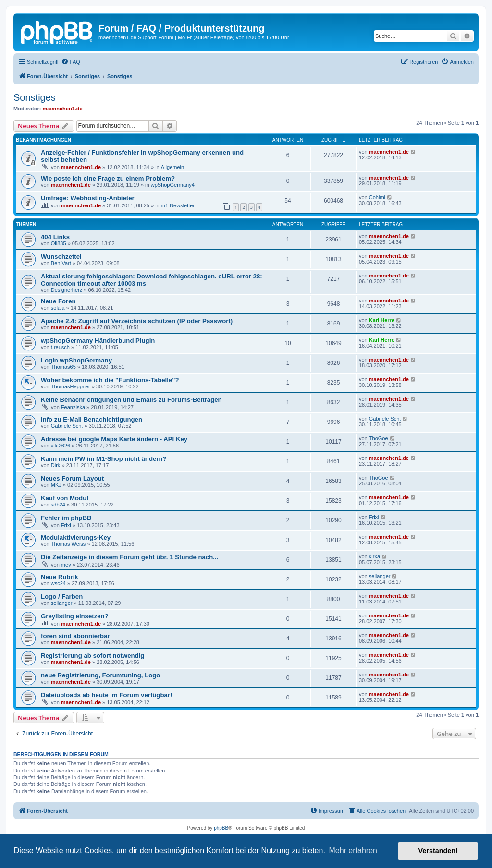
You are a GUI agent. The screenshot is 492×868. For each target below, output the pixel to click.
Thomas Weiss (68, 544)
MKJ (56, 485)
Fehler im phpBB (66, 518)
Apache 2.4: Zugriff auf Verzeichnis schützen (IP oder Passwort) (137, 321)
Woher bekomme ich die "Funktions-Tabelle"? (110, 380)
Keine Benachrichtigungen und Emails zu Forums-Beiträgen (131, 400)
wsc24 (58, 583)
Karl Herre (382, 320)
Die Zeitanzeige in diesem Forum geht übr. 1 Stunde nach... (129, 557)
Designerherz (67, 290)
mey (66, 565)
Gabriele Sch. (67, 426)
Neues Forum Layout (72, 478)
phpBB (221, 828)
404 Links (55, 237)
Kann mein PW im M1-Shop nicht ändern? (104, 459)
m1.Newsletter (178, 205)
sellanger (380, 576)
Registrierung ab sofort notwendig (92, 656)
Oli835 (59, 243)
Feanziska (73, 407)
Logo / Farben (62, 597)
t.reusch (60, 347)
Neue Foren (58, 301)
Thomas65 (63, 367)
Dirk (56, 465)
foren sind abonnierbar (75, 636)
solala (58, 308)
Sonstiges (35, 97)
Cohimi (377, 197)
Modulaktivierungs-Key (76, 537)
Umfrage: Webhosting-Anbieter (88, 198)
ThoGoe (379, 438)
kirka (375, 556)
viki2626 (61, 446)
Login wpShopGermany (76, 360)
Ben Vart (61, 263)
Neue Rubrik (60, 577)
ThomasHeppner (71, 386)
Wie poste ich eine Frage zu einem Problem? (108, 178)
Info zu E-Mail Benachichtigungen (92, 419)
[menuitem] (71, 62)
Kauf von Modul (65, 498)
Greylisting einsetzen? (75, 616)
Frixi (66, 525)
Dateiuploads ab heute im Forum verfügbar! (106, 695)
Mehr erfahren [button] (353, 850)
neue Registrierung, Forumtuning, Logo (100, 675)
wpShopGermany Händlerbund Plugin (98, 341)
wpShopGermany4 (173, 185)
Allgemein (172, 167)
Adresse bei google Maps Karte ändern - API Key (114, 439)
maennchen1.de (63, 108)
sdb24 (58, 505)
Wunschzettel (61, 257)
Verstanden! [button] (438, 851)
